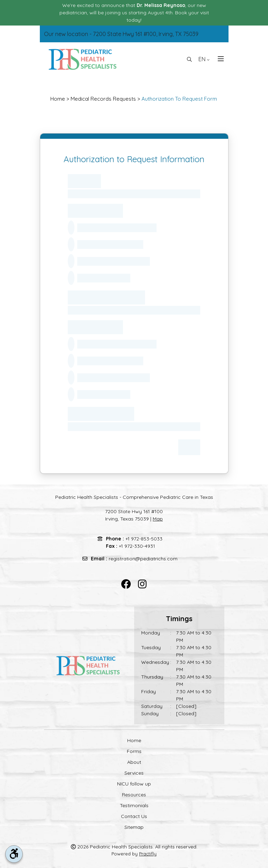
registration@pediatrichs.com (143, 559)
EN (204, 59)
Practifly (148, 854)
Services (134, 773)
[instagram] (142, 584)
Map (158, 519)
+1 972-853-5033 (144, 539)
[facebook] (126, 584)
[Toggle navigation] (219, 59)
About (134, 762)
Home (58, 99)
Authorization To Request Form (179, 99)
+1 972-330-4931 (137, 546)
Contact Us (134, 816)
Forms (134, 751)
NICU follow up (134, 784)
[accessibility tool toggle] (14, 854)
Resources (134, 795)
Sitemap (134, 827)
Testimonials (134, 805)
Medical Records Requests (103, 99)
